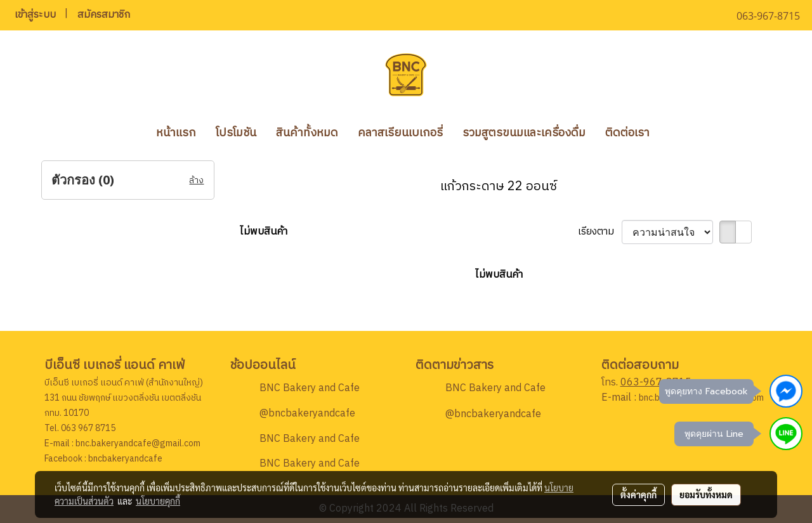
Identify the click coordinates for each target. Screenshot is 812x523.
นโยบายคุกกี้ (158, 501)
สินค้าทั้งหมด (307, 133)
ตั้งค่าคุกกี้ (638, 494)
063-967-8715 (656, 383)
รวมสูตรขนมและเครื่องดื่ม (524, 133)
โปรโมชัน (236, 133)
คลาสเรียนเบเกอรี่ (400, 133)
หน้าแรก (176, 133)
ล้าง (196, 180)
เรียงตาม (600, 232)
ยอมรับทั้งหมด (706, 494)
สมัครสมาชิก (104, 15)
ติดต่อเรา (627, 133)
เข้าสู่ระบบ (35, 15)
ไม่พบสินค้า (264, 232)
